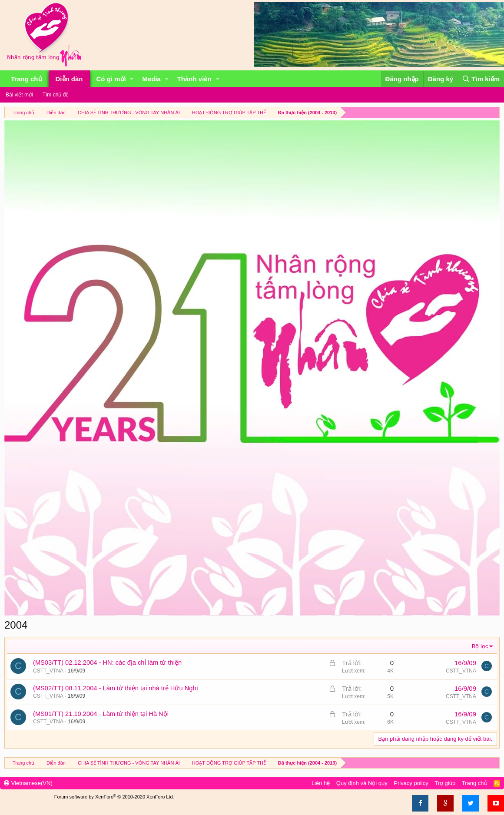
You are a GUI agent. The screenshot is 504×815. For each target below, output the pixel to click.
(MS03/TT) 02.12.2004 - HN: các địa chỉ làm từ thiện (107, 663)
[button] (131, 79)
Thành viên (194, 79)
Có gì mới (111, 79)
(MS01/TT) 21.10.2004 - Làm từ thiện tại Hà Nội (101, 714)
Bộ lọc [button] (480, 646)
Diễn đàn (69, 79)
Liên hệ (321, 783)
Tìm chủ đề (56, 95)
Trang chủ (27, 79)
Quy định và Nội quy (362, 783)
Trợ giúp (445, 783)
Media (151, 79)
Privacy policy (411, 783)
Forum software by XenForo (114, 797)
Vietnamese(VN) (28, 783)
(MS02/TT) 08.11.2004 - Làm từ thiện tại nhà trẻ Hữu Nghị (116, 688)
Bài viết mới (19, 95)
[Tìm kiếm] (481, 79)
